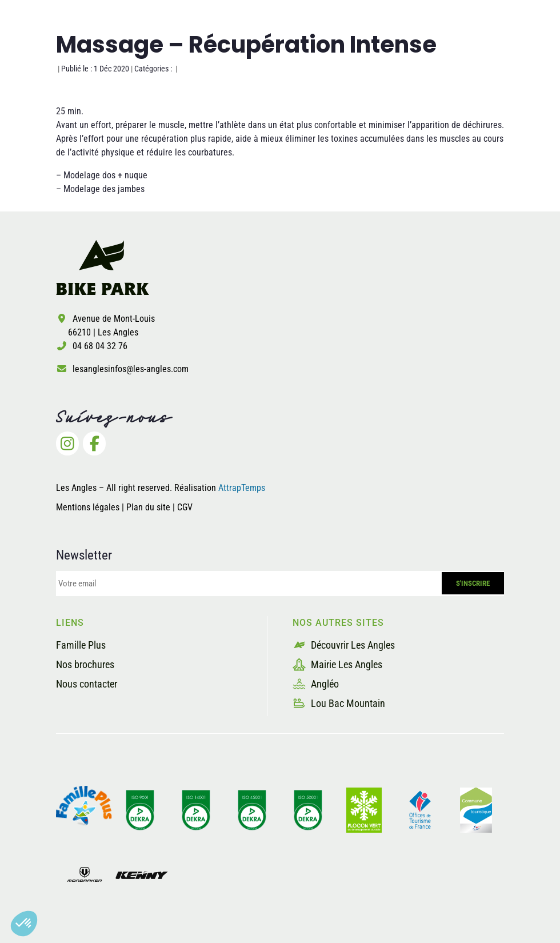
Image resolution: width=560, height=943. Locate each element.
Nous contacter (87, 684)
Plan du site (149, 507)
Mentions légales (88, 507)
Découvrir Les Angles (344, 645)
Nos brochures (85, 664)
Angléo (316, 684)
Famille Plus (81, 645)
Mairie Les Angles (337, 664)
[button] (24, 924)
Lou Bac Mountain (339, 703)
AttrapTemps (242, 488)
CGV (185, 507)
